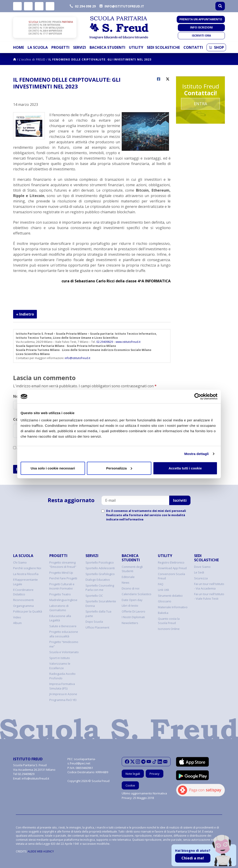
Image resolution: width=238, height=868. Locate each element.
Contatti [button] (193, 47)
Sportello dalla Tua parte (98, 614)
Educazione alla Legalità (60, 618)
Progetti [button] (60, 47)
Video (17, 617)
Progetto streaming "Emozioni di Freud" (63, 565)
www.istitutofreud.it (128, 342)
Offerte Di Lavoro (133, 611)
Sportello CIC (94, 596)
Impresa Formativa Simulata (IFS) (62, 686)
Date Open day (132, 600)
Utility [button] (136, 47)
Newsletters (130, 623)
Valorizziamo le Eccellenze (60, 666)
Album (17, 623)
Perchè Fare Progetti (63, 578)
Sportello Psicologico (100, 562)
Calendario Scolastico (137, 594)
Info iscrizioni (201, 27)
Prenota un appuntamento (201, 19)
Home (19, 47)
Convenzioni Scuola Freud (171, 576)
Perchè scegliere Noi (27, 568)
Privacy (155, 774)
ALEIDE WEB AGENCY (41, 851)
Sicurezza (201, 578)
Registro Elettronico (171, 562)
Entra (200, 104)
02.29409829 (105, 342)
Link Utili (163, 590)
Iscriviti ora (201, 36)
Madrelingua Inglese (63, 600)
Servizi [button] (80, 47)
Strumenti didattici (170, 596)
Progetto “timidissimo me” (64, 644)
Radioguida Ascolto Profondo (62, 676)
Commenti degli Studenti (132, 569)
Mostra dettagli (196, 454)
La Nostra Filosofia (26, 574)
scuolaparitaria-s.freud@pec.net (82, 761)
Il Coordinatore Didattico (23, 592)
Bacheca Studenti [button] (107, 47)
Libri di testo (130, 606)
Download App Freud (172, 568)
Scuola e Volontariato (64, 652)
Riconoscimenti (23, 600)
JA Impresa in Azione (63, 694)
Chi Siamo (20, 562)
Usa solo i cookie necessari (53, 468)
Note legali (133, 774)
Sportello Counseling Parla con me (100, 588)
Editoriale (128, 577)
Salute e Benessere (63, 626)
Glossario (165, 601)
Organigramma (23, 606)
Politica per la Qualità (28, 611)
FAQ (161, 584)
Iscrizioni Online (169, 629)
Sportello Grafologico (100, 574)
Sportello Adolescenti (100, 568)
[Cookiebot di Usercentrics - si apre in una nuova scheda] (198, 397)
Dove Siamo (202, 567)
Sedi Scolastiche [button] (163, 47)
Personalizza (119, 468)
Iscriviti (180, 500)
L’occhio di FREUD (32, 59)
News (126, 583)
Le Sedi (199, 572)
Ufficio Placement (97, 627)
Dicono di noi (131, 588)
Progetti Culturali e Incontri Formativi (62, 586)
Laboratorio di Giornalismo (59, 608)
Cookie (130, 785)
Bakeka (163, 613)
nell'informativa (131, 519)
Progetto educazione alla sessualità (64, 634)
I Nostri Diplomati (133, 617)
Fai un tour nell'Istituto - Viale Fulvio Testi (209, 596)
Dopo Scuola (94, 622)
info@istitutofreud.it (77, 358)
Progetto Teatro (60, 594)
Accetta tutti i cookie (185, 468)
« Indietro (25, 314)
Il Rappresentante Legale (25, 582)
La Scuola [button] (38, 47)
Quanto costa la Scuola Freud (169, 621)
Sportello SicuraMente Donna (101, 603)
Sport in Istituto (60, 658)
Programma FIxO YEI (63, 700)
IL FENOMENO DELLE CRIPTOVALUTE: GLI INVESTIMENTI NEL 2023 (100, 59)
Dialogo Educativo (98, 580)
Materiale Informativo (173, 607)
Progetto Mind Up (61, 573)
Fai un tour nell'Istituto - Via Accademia (209, 586)
